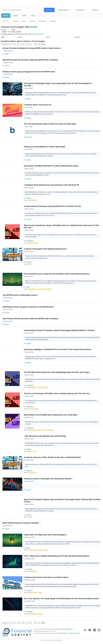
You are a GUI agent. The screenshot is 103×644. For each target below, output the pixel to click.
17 (39, 44)
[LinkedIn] (94, 632)
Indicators (95, 10)
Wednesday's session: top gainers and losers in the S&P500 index (29, 307)
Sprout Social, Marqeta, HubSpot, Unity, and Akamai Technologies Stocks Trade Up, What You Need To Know (62, 501)
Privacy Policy (62, 633)
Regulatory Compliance (33, 243)
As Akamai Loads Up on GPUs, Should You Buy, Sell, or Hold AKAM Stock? (52, 457)
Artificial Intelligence (32, 289)
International (43, 21)
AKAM (33, 27)
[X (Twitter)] (85, 632)
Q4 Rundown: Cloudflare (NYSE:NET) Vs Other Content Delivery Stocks (51, 166)
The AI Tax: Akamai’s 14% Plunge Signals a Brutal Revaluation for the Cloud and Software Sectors (61, 599)
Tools (33, 16)
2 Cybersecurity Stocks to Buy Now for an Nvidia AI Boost (46, 577)
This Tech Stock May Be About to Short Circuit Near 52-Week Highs (50, 124)
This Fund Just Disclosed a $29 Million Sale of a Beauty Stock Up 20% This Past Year (57, 394)
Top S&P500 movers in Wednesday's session (21, 295)
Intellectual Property (32, 200)
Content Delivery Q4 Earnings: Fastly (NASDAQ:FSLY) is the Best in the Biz (52, 206)
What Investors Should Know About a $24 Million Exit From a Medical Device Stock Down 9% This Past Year (61, 227)
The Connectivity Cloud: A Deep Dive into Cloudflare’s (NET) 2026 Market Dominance (57, 274)
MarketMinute (29, 569)
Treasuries (53, 21)
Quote (20, 37)
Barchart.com (29, 137)
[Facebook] (90, 632)
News (24, 21)
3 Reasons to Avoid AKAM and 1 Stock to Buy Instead (44, 147)
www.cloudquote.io (67, 629)
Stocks (16, 16)
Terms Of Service (75, 633)
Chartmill (7, 54)
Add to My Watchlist (37, 34)
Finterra (28, 287)
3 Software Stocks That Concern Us (38, 105)
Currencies (32, 21)
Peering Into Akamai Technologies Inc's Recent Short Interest (48, 479)
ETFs (24, 16)
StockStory (29, 118)
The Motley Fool (30, 241)
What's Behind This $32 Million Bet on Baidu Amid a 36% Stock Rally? (51, 415)
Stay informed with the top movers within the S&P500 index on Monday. (31, 60)
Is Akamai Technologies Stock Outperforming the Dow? (45, 249)
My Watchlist (80, 10)
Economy (40, 430)
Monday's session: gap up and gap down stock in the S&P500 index (29, 72)
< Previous (5, 44)
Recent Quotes (63, 10)
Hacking (40, 593)
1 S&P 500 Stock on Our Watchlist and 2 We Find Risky (45, 436)
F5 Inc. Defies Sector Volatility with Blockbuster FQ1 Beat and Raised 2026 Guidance (57, 556)
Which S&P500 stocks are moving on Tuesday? (22, 523)
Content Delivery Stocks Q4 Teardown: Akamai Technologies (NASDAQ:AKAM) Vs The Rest (59, 330)
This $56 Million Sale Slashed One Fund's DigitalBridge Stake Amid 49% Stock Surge (57, 372)
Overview (16, 21)
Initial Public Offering (47, 289)
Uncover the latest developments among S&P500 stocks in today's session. (32, 48)
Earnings (40, 550)
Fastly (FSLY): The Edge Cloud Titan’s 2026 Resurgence (45, 535)
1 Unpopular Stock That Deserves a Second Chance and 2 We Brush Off (51, 185)
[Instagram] (99, 632)
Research (77, 37)
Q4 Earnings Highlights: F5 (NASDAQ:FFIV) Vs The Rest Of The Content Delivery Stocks (58, 349)
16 (36, 44)
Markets (6, 16)
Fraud (39, 289)
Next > (43, 44)
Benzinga (28, 99)
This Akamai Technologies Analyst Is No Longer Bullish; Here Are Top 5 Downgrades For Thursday (58, 85)
